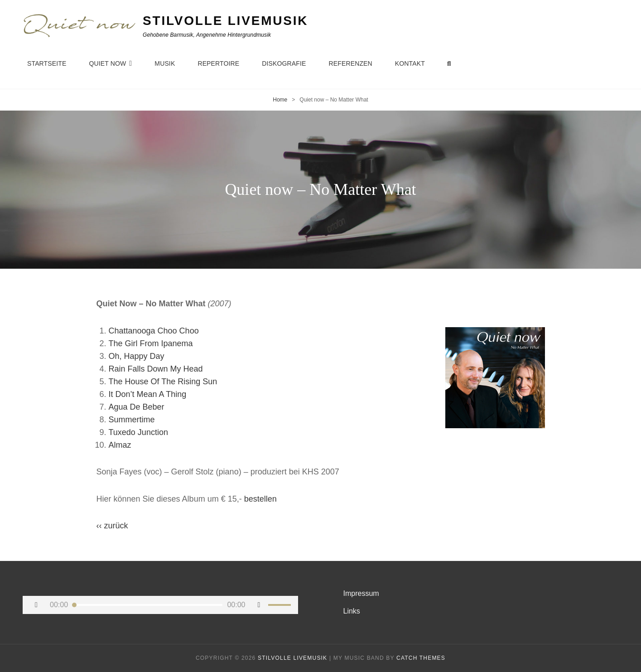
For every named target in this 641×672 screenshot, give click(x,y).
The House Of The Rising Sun (163, 382)
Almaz (120, 445)
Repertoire (218, 63)
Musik (165, 63)
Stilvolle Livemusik (225, 21)
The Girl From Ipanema (151, 343)
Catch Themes (421, 658)
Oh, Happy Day (137, 356)
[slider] (147, 605)
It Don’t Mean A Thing (148, 394)
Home (280, 100)
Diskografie (284, 63)
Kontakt (410, 63)
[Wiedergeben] (36, 605)
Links (352, 611)
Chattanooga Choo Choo (154, 331)
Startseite (47, 63)
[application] (160, 605)
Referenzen (351, 63)
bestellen (260, 499)
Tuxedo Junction (138, 432)
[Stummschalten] (259, 605)
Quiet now (107, 63)
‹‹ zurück (112, 526)
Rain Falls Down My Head (156, 369)
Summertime (132, 420)
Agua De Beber (137, 407)
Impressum (361, 593)
